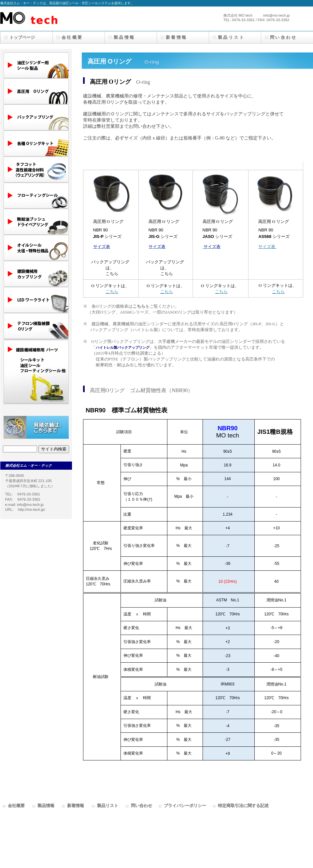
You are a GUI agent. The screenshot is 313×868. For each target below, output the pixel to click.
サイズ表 (267, 247)
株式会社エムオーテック (65, 19)
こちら (112, 274)
